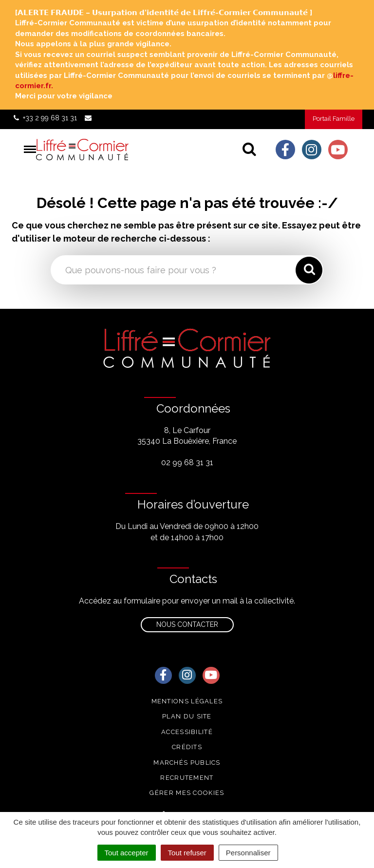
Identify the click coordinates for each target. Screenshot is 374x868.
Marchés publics (187, 763)
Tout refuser (187, 853)
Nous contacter (187, 624)
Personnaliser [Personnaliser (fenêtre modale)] (248, 853)
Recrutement (187, 778)
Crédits (187, 747)
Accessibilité (187, 732)
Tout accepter (127, 853)
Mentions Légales (187, 701)
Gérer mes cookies (187, 793)
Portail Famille (334, 119)
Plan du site (187, 716)
